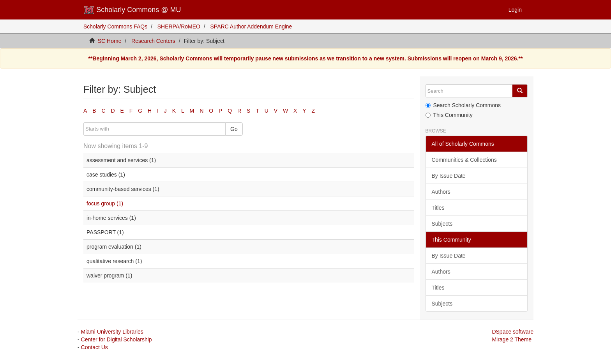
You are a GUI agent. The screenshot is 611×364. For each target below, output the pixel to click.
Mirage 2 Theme (512, 339)
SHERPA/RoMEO (179, 27)
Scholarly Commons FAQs (115, 27)
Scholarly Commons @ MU (132, 10)
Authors (441, 192)
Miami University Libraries (112, 332)
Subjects (442, 224)
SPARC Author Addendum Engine (251, 27)
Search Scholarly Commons (463, 105)
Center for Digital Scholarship (117, 339)
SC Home (110, 41)
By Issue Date (449, 176)
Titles (438, 208)
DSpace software (513, 332)
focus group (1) (105, 203)
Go (234, 129)
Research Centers (153, 41)
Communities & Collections (464, 160)
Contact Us (94, 347)
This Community (449, 115)
